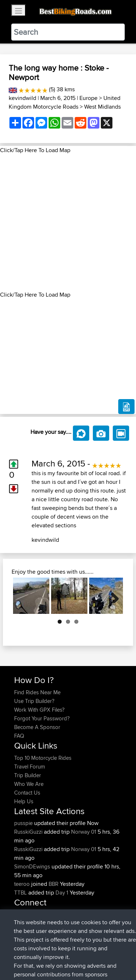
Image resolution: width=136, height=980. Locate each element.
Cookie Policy (22, 961)
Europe (88, 98)
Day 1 (62, 893)
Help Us (24, 801)
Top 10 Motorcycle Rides (43, 758)
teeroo (23, 884)
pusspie (24, 823)
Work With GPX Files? (39, 710)
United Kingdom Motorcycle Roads (65, 102)
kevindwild (22, 98)
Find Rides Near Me (37, 692)
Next (112, 596)
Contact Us (27, 793)
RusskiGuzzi (29, 832)
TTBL (21, 893)
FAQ (19, 736)
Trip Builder (28, 775)
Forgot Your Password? (42, 718)
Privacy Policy (111, 952)
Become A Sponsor (37, 727)
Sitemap (82, 952)
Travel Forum (30, 767)
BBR (53, 884)
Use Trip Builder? (34, 701)
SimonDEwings (33, 866)
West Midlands (102, 107)
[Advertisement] (68, 223)
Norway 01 (84, 832)
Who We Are (29, 784)
